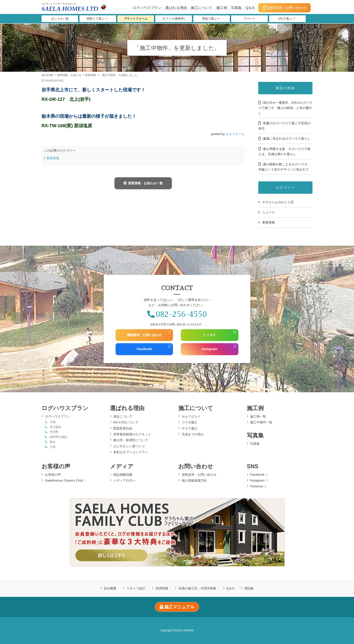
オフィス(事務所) (174, 19)
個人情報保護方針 (194, 480)
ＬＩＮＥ (210, 335)
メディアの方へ (124, 480)
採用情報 (162, 588)
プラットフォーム (136, 19)
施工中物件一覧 (261, 422)
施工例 (222, 8)
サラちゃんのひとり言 (278, 202)
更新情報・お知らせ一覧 (143, 183)
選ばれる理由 (176, 8)
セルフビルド (191, 416)
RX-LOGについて (126, 422)
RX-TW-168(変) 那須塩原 (67, 126)
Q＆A (250, 8)
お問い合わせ (196, 466)
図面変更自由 (123, 428)
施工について (202, 8)
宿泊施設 (56, 427)
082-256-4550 (177, 314)
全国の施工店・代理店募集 (197, 588)
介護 (53, 447)
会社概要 (110, 588)
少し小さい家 (60, 19)
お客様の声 (56, 466)
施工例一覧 (258, 416)
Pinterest (258, 486)
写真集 (236, 8)
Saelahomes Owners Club (66, 480)
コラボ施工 (190, 422)
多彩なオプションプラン (131, 452)
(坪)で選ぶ (287, 19)
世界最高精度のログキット (132, 434)
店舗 (53, 422)
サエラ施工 (190, 428)
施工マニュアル (177, 607)
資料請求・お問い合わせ (285, 8)
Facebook (144, 349)
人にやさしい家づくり (129, 446)
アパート (249, 19)
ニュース (268, 212)
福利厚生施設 (58, 437)
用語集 (249, 588)
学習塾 (54, 432)
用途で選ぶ (211, 19)
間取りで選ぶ (97, 19)
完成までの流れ (193, 434)
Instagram (210, 349)
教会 (53, 442)
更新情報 (91, 75)
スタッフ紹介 (136, 588)
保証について (123, 416)
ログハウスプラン (147, 8)
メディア (122, 466)
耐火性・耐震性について (131, 440)
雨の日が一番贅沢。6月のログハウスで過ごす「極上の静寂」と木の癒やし (285, 108)
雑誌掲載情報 (123, 475)
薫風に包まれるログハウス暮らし (287, 138)
